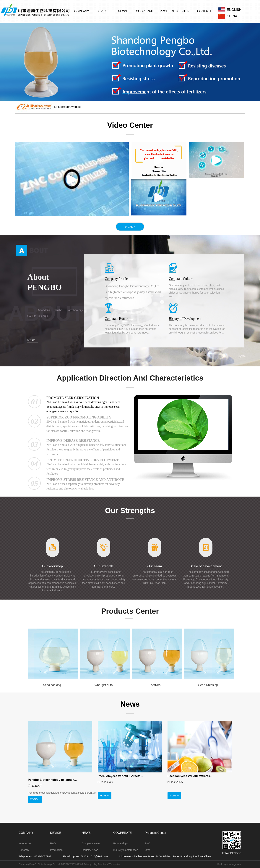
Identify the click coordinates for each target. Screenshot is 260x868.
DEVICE (102, 11)
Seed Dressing (208, 685)
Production (56, 850)
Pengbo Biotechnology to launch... (52, 780)
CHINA (228, 16)
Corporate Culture (181, 279)
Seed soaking (52, 685)
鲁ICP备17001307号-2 (72, 864)
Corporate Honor (116, 319)
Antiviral (156, 685)
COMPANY (82, 11)
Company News (91, 843)
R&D (53, 843)
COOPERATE (145, 11)
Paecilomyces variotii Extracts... (120, 776)
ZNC (148, 843)
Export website (72, 107)
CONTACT (204, 11)
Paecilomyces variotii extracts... (190, 776)
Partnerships (121, 843)
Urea (148, 850)
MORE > (130, 227)
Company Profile (116, 279)
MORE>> (35, 799)
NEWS (123, 11)
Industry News (90, 850)
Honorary (24, 850)
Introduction (25, 843)
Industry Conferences (126, 850)
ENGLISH (230, 10)
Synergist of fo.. (104, 685)
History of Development (185, 319)
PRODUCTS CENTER (175, 11)
